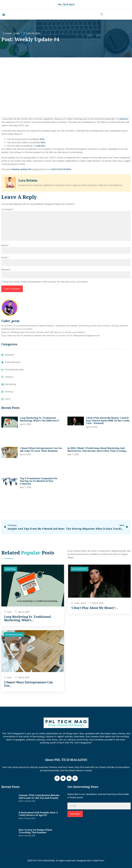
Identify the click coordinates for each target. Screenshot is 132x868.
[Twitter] (63, 778)
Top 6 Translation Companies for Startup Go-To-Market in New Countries (39, 481)
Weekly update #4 (21, 169)
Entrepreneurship (14, 634)
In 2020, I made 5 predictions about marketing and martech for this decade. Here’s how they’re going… (98, 449)
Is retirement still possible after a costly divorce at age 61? (38, 814)
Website (6, 270)
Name (5, 245)
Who (42, 139)
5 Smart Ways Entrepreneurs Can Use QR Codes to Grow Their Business (41, 449)
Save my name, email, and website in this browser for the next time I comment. (46, 282)
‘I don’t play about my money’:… (95, 608)
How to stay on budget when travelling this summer (35, 831)
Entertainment (80, 569)
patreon (124, 119)
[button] (4, 15)
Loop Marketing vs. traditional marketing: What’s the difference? (39, 419)
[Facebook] (57, 778)
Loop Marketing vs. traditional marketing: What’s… (28, 618)
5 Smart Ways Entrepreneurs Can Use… (28, 684)
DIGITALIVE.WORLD (61, 169)
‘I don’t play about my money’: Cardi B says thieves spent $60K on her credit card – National (108, 421)
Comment (8, 209)
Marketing (10, 569)
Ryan (10, 612)
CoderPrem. (98, 861)
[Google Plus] (75, 778)
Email (5, 258)
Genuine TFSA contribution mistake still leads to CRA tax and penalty (39, 797)
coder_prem (80, 603)
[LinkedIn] (69, 778)
